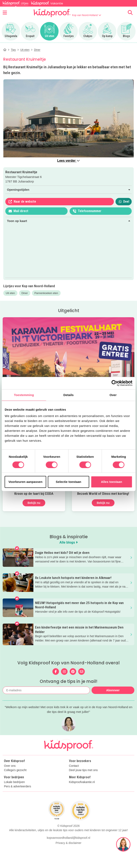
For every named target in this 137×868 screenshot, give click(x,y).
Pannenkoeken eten (46, 293)
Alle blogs (68, 542)
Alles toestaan (112, 482)
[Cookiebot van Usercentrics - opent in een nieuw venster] (114, 383)
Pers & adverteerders (17, 786)
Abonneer (113, 690)
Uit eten (10, 293)
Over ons (10, 766)
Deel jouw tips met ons (83, 770)
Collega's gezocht (15, 770)
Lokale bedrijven (14, 782)
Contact (74, 766)
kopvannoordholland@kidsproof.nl (69, 862)
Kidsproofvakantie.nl (82, 782)
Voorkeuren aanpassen (25, 482)
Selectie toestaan (68, 482)
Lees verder (68, 161)
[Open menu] (5, 13)
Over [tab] (113, 395)
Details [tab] (69, 395)
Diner (25, 293)
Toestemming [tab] (24, 395)
